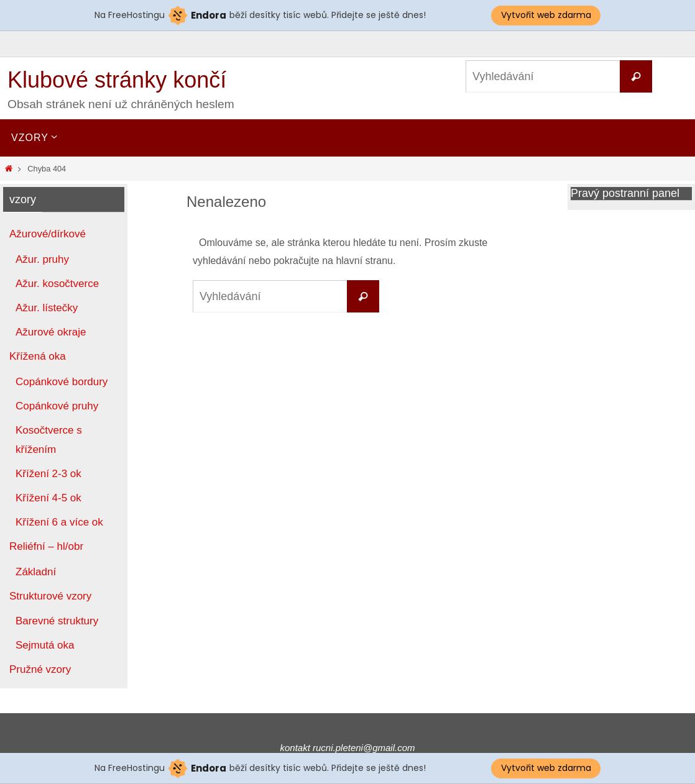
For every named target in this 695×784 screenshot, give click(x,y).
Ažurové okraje (51, 332)
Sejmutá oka (45, 645)
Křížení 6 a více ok (59, 522)
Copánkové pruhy (57, 406)
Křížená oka (38, 356)
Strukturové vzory (50, 596)
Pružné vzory (40, 669)
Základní (36, 572)
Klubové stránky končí (117, 80)
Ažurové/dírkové (48, 234)
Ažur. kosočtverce (57, 284)
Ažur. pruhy (42, 259)
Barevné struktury (57, 621)
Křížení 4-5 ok (48, 498)
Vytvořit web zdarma (546, 15)
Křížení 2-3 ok (48, 474)
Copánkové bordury (62, 382)
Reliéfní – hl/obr (46, 546)
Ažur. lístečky (47, 308)
